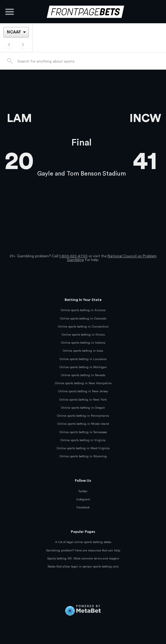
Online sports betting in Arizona (83, 310)
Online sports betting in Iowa (83, 351)
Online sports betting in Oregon (83, 408)
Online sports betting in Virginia (83, 440)
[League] (16, 32)
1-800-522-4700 (74, 256)
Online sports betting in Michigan (83, 367)
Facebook (83, 507)
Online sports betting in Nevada (83, 375)
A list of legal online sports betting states (83, 542)
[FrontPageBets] (83, 12)
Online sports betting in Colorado (83, 319)
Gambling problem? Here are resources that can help (83, 550)
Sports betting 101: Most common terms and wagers (83, 559)
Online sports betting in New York (83, 400)
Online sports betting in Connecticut (83, 327)
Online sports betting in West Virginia (83, 448)
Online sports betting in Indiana (83, 343)
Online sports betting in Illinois (83, 335)
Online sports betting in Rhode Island (83, 424)
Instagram (83, 499)
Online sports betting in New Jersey (83, 391)
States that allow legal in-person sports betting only (83, 567)
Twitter (83, 491)
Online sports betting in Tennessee (83, 432)
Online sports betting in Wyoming (83, 456)
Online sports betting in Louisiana (83, 359)
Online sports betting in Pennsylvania (83, 416)
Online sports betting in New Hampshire (83, 383)
